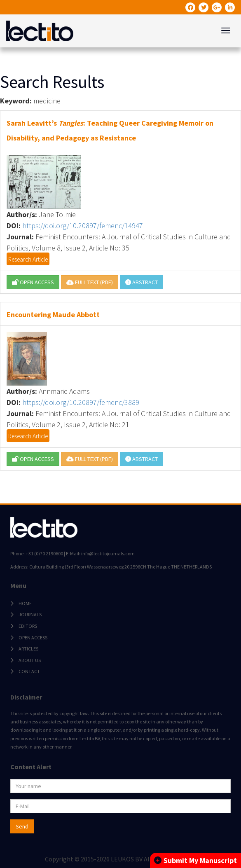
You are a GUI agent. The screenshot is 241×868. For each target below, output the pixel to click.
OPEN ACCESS (33, 282)
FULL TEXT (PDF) (90, 282)
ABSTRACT (142, 282)
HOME (25, 603)
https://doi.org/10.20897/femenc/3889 (81, 402)
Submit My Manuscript (195, 860)
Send (22, 826)
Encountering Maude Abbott (53, 315)
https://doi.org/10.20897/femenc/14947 (83, 226)
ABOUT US (30, 660)
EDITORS (28, 626)
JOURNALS (30, 614)
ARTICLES (28, 649)
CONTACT (29, 671)
